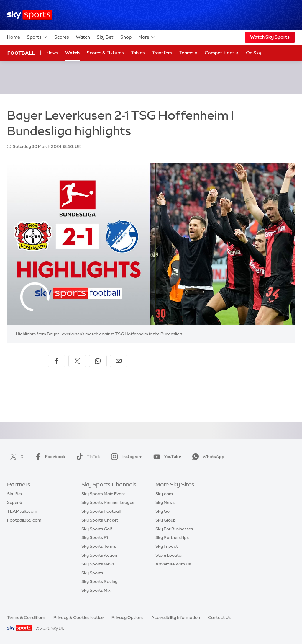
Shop (126, 37)
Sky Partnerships (172, 537)
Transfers (162, 53)
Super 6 (15, 502)
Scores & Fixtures (105, 53)
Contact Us (219, 617)
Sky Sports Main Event (103, 494)
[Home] (30, 15)
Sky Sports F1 (95, 537)
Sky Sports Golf (97, 529)
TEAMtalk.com (22, 511)
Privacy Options (127, 617)
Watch (83, 37)
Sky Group (166, 520)
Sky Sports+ (93, 573)
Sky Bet (105, 37)
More (147, 37)
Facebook (49, 457)
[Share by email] (119, 361)
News (52, 53)
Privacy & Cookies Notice (78, 617)
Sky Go (163, 511)
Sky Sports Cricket (100, 520)
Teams (188, 53)
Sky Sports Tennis (99, 546)
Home (14, 37)
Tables (138, 53)
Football (21, 53)
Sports (37, 37)
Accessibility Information (176, 617)
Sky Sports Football (101, 511)
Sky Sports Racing (100, 581)
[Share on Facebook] (57, 361)
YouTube (166, 457)
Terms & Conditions (26, 617)
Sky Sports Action (99, 555)
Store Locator (169, 555)
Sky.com (164, 494)
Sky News (165, 502)
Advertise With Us (173, 564)
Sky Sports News (98, 564)
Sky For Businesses (174, 529)
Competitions (222, 53)
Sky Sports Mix (96, 590)
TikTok (87, 457)
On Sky (254, 53)
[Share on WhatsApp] (98, 361)
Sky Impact (167, 546)
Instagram (125, 457)
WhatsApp (207, 457)
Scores (62, 37)
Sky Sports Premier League (108, 502)
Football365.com (24, 520)
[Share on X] (77, 361)
